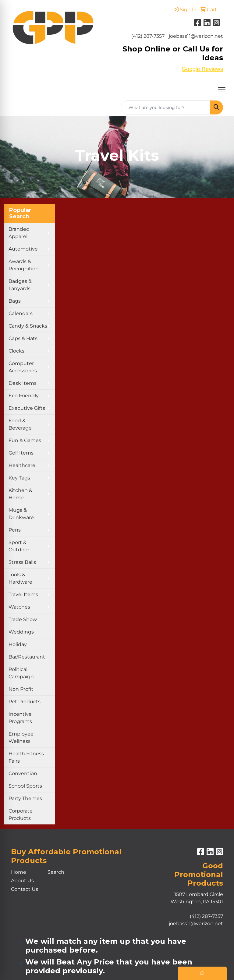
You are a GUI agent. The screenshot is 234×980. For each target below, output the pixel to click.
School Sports (25, 786)
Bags (15, 301)
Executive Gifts (27, 408)
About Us (22, 881)
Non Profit (21, 689)
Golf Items (21, 453)
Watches (19, 607)
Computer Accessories (23, 367)
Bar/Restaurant (27, 657)
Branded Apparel (19, 233)
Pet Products (25, 702)
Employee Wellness (21, 738)
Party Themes (25, 798)
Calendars (21, 313)
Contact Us (25, 889)
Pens (15, 530)
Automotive (23, 249)
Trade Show (23, 619)
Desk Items (23, 383)
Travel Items (23, 594)
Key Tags (19, 478)
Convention (23, 773)
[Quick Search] (165, 107)
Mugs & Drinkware (21, 514)
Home (19, 872)
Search (56, 872)
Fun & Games (25, 440)
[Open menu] (222, 90)
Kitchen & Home (20, 494)
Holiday (18, 644)
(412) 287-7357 (148, 36)
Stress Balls (22, 562)
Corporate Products (21, 815)
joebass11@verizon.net (196, 36)
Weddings (21, 632)
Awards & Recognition (24, 265)
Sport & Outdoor (19, 546)
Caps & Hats (23, 338)
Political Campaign (21, 673)
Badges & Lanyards (20, 285)
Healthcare (22, 465)
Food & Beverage (20, 424)
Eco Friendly (24, 396)
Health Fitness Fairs (26, 757)
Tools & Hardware (20, 578)
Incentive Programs (20, 718)
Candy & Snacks (28, 326)
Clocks (16, 351)
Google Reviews (202, 69)
